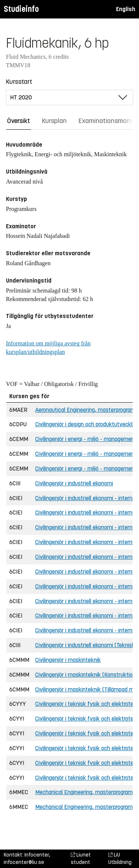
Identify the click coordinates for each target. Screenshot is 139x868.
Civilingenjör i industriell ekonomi (74, 483)
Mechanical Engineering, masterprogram (84, 792)
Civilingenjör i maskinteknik (68, 660)
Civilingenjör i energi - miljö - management (86, 439)
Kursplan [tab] (54, 121)
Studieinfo (21, 9)
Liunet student (81, 859)
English (126, 9)
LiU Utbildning (120, 859)
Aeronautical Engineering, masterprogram (85, 410)
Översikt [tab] (19, 121)
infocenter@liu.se (24, 862)
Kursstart (19, 82)
